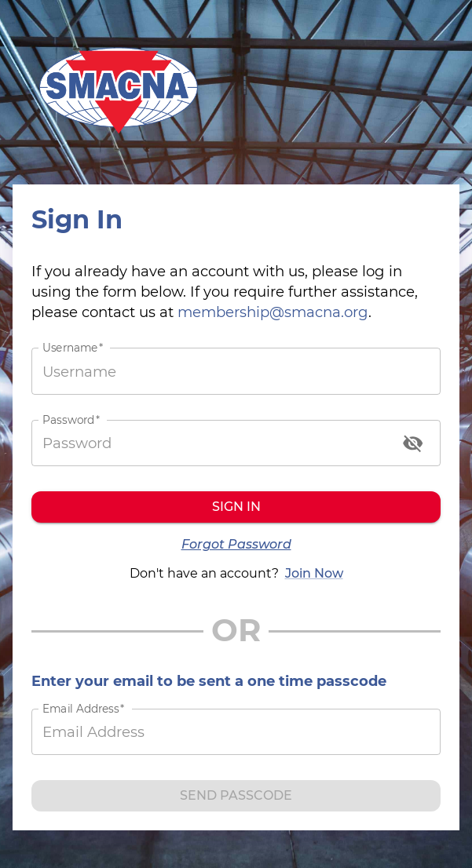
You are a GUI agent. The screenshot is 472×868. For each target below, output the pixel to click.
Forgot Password (236, 545)
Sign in (236, 507)
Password (71, 419)
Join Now (314, 574)
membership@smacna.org (273, 312)
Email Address (83, 709)
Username (73, 348)
